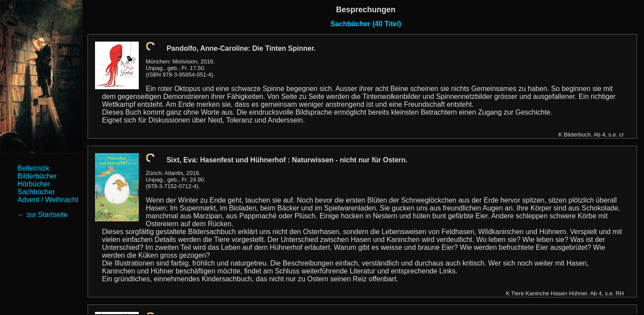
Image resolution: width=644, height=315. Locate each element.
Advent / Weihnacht (48, 200)
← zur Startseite (43, 215)
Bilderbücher (37, 176)
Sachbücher (36, 192)
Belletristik (33, 168)
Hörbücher (34, 184)
